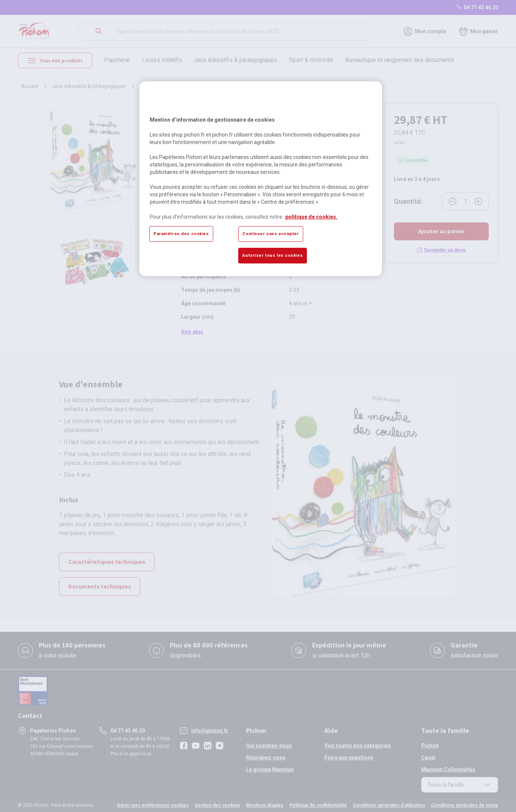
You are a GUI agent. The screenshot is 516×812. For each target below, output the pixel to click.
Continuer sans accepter (271, 234)
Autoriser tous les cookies (273, 255)
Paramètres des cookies (181, 234)
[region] (261, 179)
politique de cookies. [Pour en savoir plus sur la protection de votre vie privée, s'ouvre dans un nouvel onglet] (311, 217)
